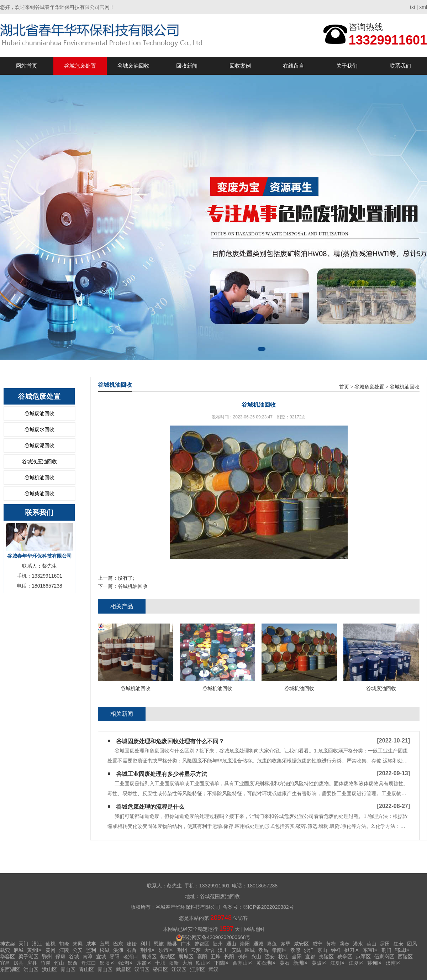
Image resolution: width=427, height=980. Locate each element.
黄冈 (51, 950)
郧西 (73, 963)
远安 (270, 956)
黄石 (285, 963)
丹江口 (89, 963)
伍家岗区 (384, 956)
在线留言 (294, 66)
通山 (231, 944)
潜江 (37, 944)
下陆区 (222, 963)
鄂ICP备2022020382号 (268, 907)
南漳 (88, 956)
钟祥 (336, 950)
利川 (145, 944)
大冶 (187, 963)
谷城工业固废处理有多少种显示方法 (162, 774)
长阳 (229, 956)
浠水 (358, 944)
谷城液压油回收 (39, 462)
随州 (218, 944)
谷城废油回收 (133, 66)
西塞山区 (243, 963)
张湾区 (126, 963)
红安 (399, 944)
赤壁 (285, 944)
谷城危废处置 (80, 66)
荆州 (182, 950)
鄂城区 (402, 950)
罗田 (385, 944)
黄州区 (35, 950)
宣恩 (105, 944)
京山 (322, 950)
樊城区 (168, 956)
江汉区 (179, 969)
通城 (258, 944)
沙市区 (166, 950)
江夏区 (338, 963)
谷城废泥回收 (39, 445)
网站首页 (27, 66)
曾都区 (202, 944)
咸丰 (91, 944)
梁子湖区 (28, 956)
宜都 (310, 956)
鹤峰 (64, 944)
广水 (186, 944)
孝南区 (279, 950)
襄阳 (202, 956)
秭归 (243, 956)
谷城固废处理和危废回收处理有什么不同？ (170, 741)
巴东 (118, 944)
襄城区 (186, 956)
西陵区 (405, 956)
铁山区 (203, 963)
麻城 (19, 950)
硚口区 (160, 969)
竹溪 (46, 963)
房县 (19, 963)
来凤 (78, 944)
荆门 (386, 950)
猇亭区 (345, 956)
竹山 (59, 963)
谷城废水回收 (39, 429)
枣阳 (115, 956)
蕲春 (344, 944)
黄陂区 (319, 963)
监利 (91, 950)
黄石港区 (266, 963)
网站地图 (254, 929)
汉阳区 (142, 969)
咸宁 (317, 944)
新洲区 (301, 963)
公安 (78, 950)
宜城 (101, 956)
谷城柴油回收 (39, 494)
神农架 (7, 944)
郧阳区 (107, 963)
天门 (23, 944)
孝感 (295, 950)
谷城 (74, 956)
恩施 (159, 944)
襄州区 (149, 956)
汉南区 (393, 963)
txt (413, 7)
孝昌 (263, 950)
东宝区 (370, 950)
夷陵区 (326, 956)
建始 (132, 944)
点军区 (363, 956)
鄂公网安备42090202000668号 (216, 937)
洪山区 (31, 969)
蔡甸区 (375, 963)
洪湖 (118, 950)
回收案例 (240, 66)
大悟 (209, 950)
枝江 (283, 956)
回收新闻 (187, 66)
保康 (60, 956)
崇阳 (245, 944)
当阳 (297, 956)
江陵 (64, 950)
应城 (250, 950)
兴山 (256, 956)
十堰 (160, 963)
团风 (412, 944)
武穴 (5, 950)
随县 (172, 944)
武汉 (213, 969)
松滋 (105, 950)
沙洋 (309, 950)
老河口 (131, 956)
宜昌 (5, 963)
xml (423, 7)
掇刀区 (352, 950)
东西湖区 (10, 969)
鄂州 (47, 956)
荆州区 (148, 950)
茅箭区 (144, 963)
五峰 (216, 956)
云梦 (196, 950)
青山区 (68, 969)
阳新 (174, 963)
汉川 (223, 950)
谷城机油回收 (39, 478)
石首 (132, 950)
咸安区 (301, 944)
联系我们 (400, 66)
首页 (344, 387)
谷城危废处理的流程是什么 (150, 807)
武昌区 (123, 969)
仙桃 (51, 944)
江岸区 (197, 969)
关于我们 (347, 66)
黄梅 (331, 944)
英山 (371, 944)
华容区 (7, 956)
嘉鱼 (272, 944)
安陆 (236, 950)
